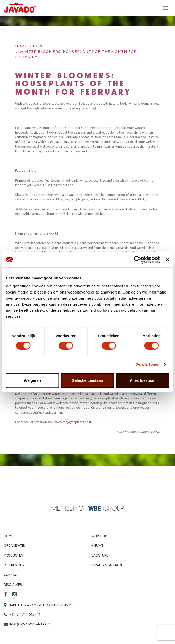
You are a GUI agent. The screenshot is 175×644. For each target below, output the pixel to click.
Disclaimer (13, 584)
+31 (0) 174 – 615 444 (25, 614)
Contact (11, 575)
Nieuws (97, 545)
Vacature (100, 555)
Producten (14, 555)
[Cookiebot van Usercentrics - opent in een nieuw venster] (138, 260)
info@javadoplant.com (30, 624)
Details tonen (147, 364)
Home (21, 46)
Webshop (99, 536)
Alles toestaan (143, 380)
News (39, 46)
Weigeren (32, 380)
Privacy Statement (108, 565)
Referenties (14, 565)
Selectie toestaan (87, 380)
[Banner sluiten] (167, 260)
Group (106, 509)
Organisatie (14, 545)
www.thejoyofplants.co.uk (73, 422)
